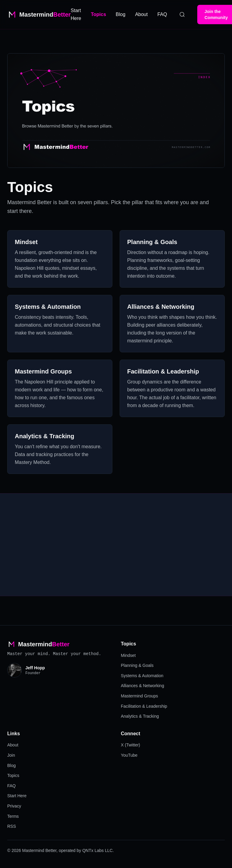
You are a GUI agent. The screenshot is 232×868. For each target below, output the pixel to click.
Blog (121, 14)
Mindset (128, 655)
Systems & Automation (142, 676)
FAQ (162, 14)
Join (11, 755)
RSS (12, 826)
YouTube (129, 755)
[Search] (182, 15)
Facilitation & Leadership (144, 706)
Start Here (17, 796)
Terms (13, 816)
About (141, 14)
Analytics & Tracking (140, 716)
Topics (98, 14)
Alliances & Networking (142, 686)
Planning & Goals (137, 665)
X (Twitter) (130, 745)
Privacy (14, 806)
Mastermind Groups (139, 696)
